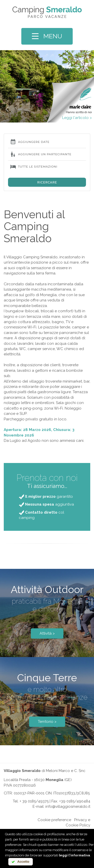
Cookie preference (54, 820)
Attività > (47, 633)
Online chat (26, 820)
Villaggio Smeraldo (22, 771)
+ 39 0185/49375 (34, 801)
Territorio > (47, 722)
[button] (7, 109)
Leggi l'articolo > (77, 118)
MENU (47, 36)
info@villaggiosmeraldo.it (68, 807)
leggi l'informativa (74, 855)
